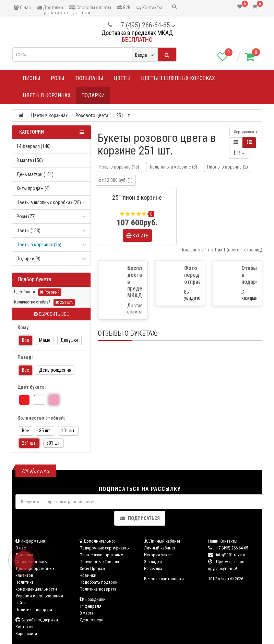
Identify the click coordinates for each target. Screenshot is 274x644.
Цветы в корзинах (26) (39, 245)
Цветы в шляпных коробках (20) (49, 202)
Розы (57, 78)
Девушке (69, 340)
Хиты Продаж (92, 568)
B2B (124, 8)
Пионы (31, 78)
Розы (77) (26, 216)
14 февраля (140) (34, 146)
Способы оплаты (90, 8)
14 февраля (91, 606)
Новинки (88, 575)
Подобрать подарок (98, 582)
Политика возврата (34, 610)
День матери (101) (35, 174)
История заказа (159, 555)
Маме (45, 340)
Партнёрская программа (103, 555)
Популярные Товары (99, 562)
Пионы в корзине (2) (228, 167)
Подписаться (140, 518)
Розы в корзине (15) (119, 167)
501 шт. (53, 443)
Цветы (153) (28, 231)
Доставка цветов (68, 13)
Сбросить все (51, 314)
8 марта (86, 613)
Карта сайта (26, 634)
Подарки (93, 95)
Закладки (153, 562)
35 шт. (45, 431)
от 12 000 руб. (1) (116, 180)
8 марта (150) (30, 160)
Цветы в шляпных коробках (178, 78)
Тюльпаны (89, 78)
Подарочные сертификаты (105, 548)
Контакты (149, 8)
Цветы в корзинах (47, 95)
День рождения (55, 370)
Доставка (50, 8)
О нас (22, 8)
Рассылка (153, 568)
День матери (92, 620)
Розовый (50, 292)
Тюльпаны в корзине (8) (173, 167)
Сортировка (246, 132)
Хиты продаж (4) (33, 188)
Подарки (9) (28, 259)
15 (239, 153)
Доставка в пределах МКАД (137, 33)
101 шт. (68, 431)
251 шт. (64, 302)
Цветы (122, 78)
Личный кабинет (160, 548)
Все (26, 340)
